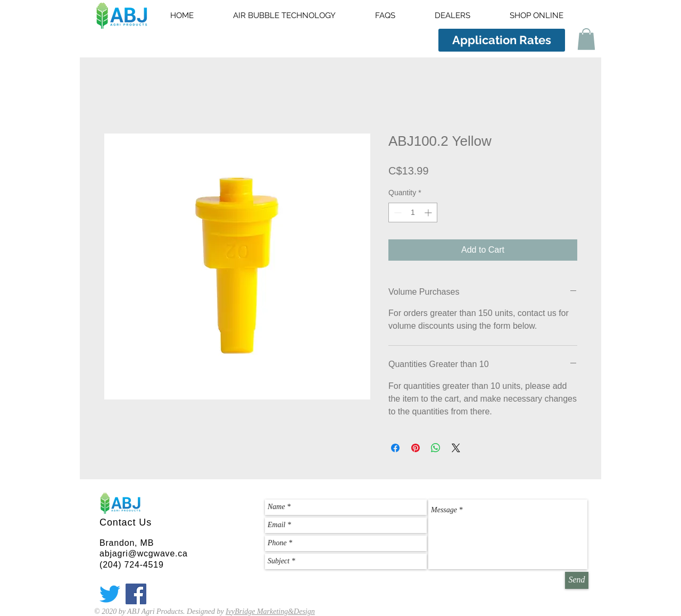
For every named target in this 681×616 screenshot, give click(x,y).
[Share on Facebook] (395, 448)
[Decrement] (397, 213)
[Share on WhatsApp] (436, 448)
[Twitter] (110, 594)
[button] (586, 39)
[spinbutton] (413, 213)
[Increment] (429, 213)
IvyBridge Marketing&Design (270, 611)
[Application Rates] (502, 40)
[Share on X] (456, 448)
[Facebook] (136, 594)
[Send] (577, 580)
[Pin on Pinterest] (416, 448)
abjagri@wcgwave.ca (144, 553)
